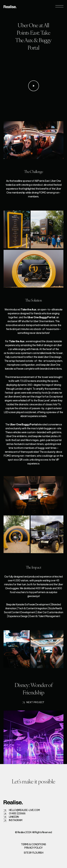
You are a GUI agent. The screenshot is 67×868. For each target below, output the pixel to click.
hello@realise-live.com (24, 810)
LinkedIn (14, 817)
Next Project (35, 706)
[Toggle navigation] (59, 6)
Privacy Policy (33, 848)
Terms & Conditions (33, 844)
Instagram (16, 820)
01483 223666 (17, 813)
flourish (38, 853)
